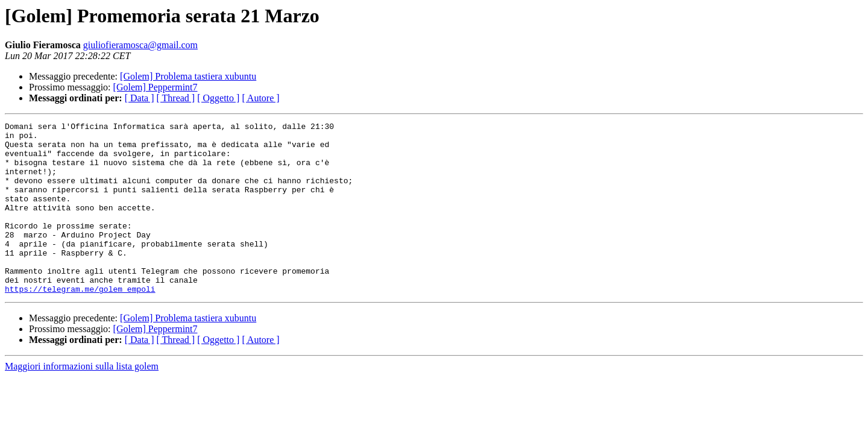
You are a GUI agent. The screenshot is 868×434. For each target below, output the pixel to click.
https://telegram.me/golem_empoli (80, 323)
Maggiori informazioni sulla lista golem (82, 401)
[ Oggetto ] (218, 98)
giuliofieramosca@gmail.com (140, 45)
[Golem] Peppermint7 (156, 87)
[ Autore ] (260, 98)
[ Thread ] (176, 98)
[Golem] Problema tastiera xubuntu (188, 76)
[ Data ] (140, 98)
